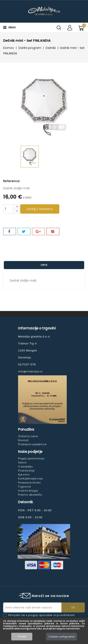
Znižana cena (28, 436)
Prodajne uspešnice (32, 444)
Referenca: (12, 181)
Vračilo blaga (28, 491)
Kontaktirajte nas (31, 479)
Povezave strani (29, 483)
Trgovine (24, 487)
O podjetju (26, 466)
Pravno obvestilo (30, 495)
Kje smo (24, 475)
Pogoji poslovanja (31, 458)
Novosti (23, 440)
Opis (44, 265)
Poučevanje (26, 471)
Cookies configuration (62, 637)
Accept (22, 636)
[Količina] (8, 209)
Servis (22, 462)
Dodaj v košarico (40, 209)
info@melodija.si (30, 371)
